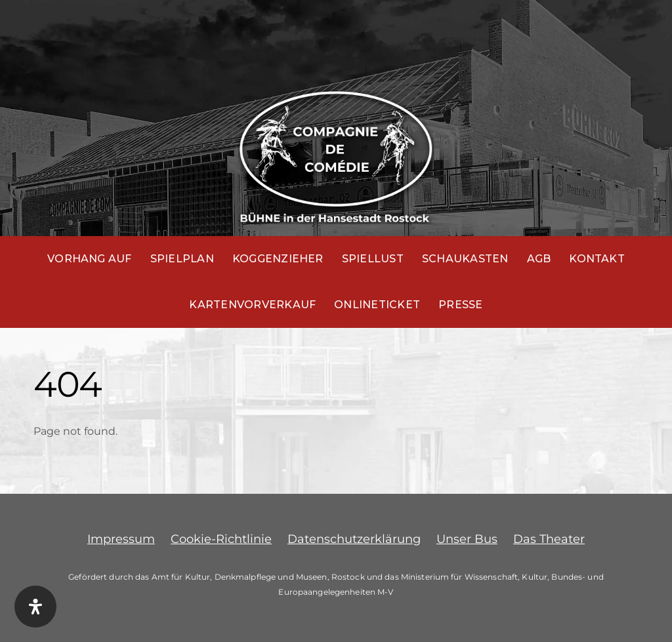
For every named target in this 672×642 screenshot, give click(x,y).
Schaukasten (465, 259)
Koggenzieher (278, 259)
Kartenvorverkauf (252, 305)
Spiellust (373, 259)
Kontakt (597, 259)
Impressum (121, 539)
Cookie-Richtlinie (221, 539)
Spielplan (182, 259)
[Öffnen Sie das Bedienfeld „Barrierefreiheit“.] (35, 607)
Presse (460, 305)
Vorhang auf (90, 259)
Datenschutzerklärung (354, 539)
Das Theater (549, 539)
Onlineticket (377, 305)
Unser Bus (467, 539)
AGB (539, 259)
